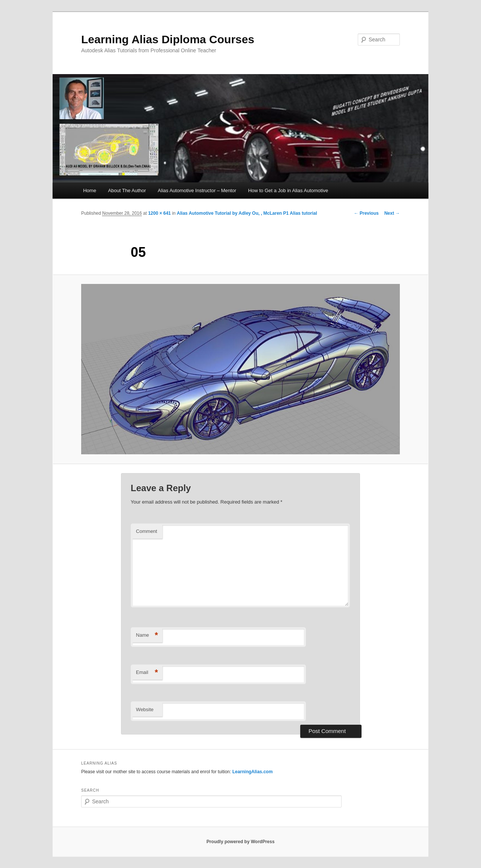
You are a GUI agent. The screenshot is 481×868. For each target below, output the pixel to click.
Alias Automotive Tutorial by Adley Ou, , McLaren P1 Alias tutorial (247, 213)
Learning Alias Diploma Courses (168, 39)
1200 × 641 (159, 213)
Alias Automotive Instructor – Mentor (197, 190)
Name (147, 635)
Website (145, 709)
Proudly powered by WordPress (240, 842)
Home (90, 190)
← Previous (366, 213)
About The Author (127, 190)
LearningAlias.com (252, 772)
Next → (392, 213)
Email (147, 673)
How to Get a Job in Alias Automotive (288, 190)
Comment (147, 531)
